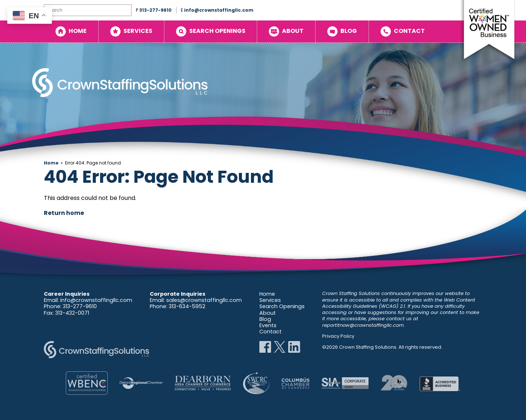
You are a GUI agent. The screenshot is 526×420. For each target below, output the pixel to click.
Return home (64, 213)
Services (138, 31)
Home (78, 31)
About (293, 31)
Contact (409, 31)
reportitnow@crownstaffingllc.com (363, 325)
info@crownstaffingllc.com (219, 10)
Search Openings (217, 31)
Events (268, 325)
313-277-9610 (155, 10)
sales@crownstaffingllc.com (204, 300)
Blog (349, 31)
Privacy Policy (338, 336)
